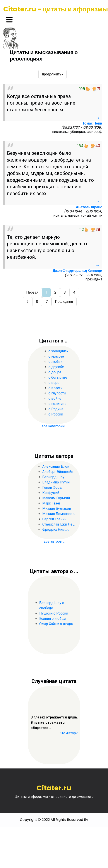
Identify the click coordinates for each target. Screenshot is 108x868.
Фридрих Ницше (56, 530)
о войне (55, 398)
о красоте (56, 356)
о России (56, 414)
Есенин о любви (52, 619)
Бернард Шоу (53, 477)
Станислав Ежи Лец (58, 524)
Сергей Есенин (54, 519)
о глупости (57, 393)
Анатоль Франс (89, 207)
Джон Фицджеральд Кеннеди (78, 271)
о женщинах (58, 351)
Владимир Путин (56, 482)
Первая (32, 292)
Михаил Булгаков (57, 509)
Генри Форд (52, 487)
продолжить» (53, 74)
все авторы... (54, 541)
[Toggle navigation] (9, 20)
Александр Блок (56, 466)
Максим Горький (56, 498)
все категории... (54, 426)
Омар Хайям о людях (56, 624)
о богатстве (58, 377)
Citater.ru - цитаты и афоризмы (56, 9)
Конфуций (51, 493)
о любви (55, 362)
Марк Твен (51, 503)
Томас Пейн (92, 123)
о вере (54, 383)
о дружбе (56, 367)
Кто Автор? (69, 733)
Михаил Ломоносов (58, 514)
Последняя (64, 302)
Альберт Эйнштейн (58, 472)
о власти (55, 388)
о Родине (56, 409)
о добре (55, 372)
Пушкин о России (54, 613)
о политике (57, 404)
